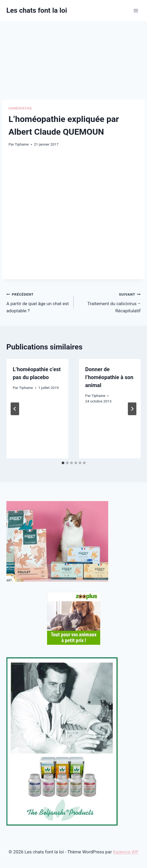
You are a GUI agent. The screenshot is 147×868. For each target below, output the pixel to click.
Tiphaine (22, 144)
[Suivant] (132, 409)
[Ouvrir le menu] (136, 10)
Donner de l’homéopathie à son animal (109, 377)
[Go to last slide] (15, 409)
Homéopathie (20, 108)
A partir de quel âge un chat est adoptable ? (38, 302)
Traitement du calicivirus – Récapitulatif (110, 302)
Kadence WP (126, 852)
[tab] (63, 463)
